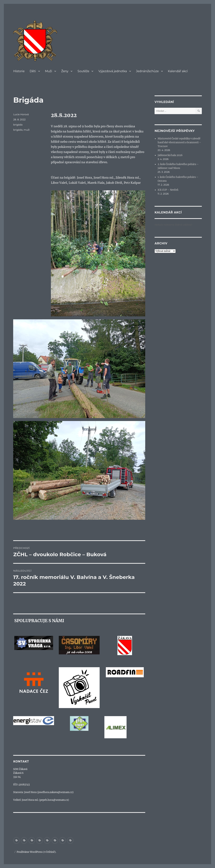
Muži (49, 71)
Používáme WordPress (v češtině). (36, 852)
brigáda (18, 125)
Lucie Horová (21, 114)
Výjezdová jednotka (113, 71)
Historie (19, 71)
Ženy (65, 71)
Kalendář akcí (178, 71)
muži (27, 130)
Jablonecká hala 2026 (170, 155)
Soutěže (83, 71)
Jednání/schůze (147, 71)
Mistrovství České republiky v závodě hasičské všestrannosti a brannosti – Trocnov (179, 142)
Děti (33, 71)
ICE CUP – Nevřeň (168, 190)
